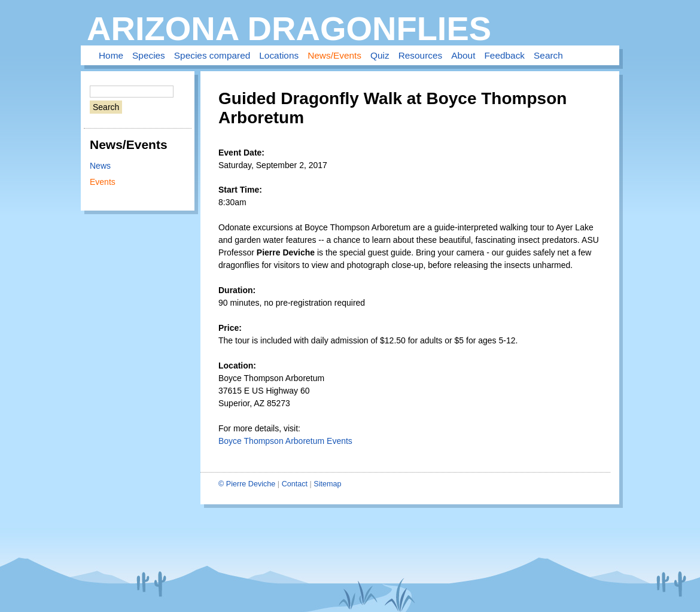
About (463, 55)
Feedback (504, 55)
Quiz (380, 55)
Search (548, 55)
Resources (421, 55)
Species (149, 55)
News (100, 166)
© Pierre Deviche (247, 484)
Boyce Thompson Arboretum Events (285, 441)
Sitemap (327, 484)
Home (111, 55)
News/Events (334, 55)
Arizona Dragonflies (289, 28)
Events (103, 182)
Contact (295, 484)
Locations (279, 55)
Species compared (212, 55)
